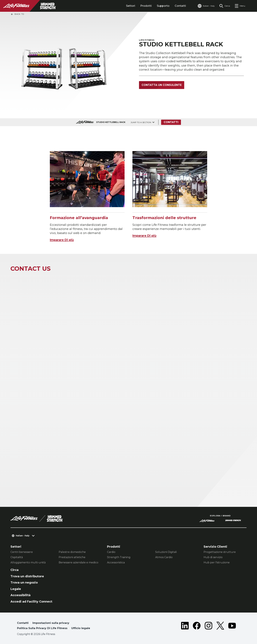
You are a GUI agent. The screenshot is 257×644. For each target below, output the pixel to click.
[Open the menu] (240, 6)
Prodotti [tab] (146, 6)
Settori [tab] (131, 6)
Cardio (111, 552)
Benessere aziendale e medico (79, 562)
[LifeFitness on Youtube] (232, 626)
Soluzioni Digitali (166, 552)
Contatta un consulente (162, 85)
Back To (17, 14)
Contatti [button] (23, 623)
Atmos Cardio (164, 557)
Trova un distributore (27, 576)
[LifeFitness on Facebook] (197, 626)
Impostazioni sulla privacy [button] (51, 623)
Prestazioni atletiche (72, 557)
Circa (15, 570)
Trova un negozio (24, 583)
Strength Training (119, 557)
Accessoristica (116, 562)
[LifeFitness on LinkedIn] (185, 626)
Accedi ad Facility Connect (31, 602)
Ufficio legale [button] (81, 628)
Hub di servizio (213, 557)
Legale (16, 589)
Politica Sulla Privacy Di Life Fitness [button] (42, 628)
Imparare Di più (62, 240)
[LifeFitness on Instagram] (208, 626)
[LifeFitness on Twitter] (220, 626)
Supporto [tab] (163, 6)
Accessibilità (20, 595)
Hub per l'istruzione (217, 562)
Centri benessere (22, 552)
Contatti (180, 6)
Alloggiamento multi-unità (28, 562)
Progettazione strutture (220, 552)
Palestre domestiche (72, 552)
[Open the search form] (225, 6)
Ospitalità (17, 557)
